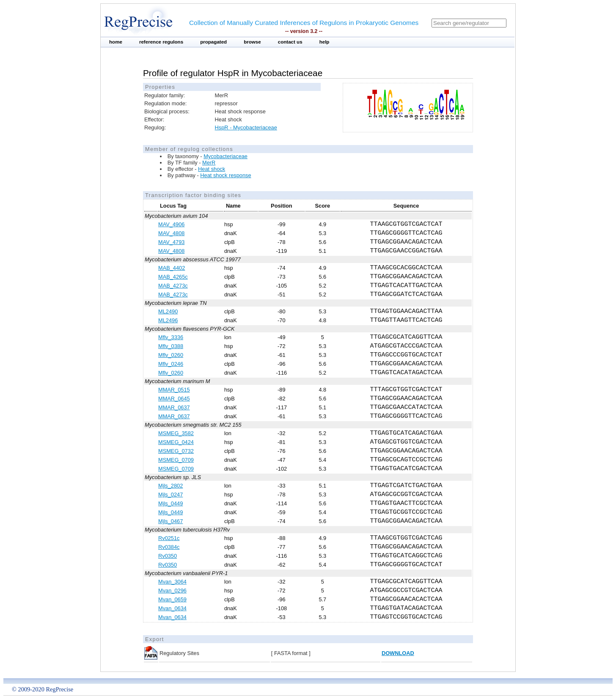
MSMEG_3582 (176, 433)
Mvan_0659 (172, 599)
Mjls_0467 (170, 521)
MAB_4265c (173, 277)
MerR (209, 163)
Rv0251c (169, 538)
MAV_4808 (171, 233)
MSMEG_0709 (176, 460)
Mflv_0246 (171, 364)
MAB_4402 (172, 268)
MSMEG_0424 (176, 442)
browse (252, 42)
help (324, 42)
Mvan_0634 (172, 608)
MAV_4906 (171, 224)
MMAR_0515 (174, 390)
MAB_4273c (173, 286)
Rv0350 (168, 556)
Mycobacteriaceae (225, 156)
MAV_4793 (171, 242)
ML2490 (168, 311)
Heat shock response (225, 175)
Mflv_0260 (171, 355)
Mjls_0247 (170, 495)
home (116, 42)
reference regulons (161, 42)
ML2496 (168, 320)
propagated (213, 42)
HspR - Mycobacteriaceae (246, 127)
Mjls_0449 (170, 503)
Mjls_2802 (170, 486)
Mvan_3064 (172, 582)
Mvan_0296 (172, 591)
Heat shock (212, 169)
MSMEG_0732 (176, 451)
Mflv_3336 (171, 337)
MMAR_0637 (174, 407)
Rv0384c (169, 547)
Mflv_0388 (171, 346)
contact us (290, 42)
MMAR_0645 (174, 399)
